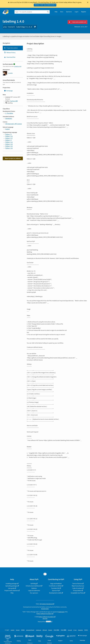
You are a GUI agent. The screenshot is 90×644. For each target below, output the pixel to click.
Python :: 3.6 (9, 148)
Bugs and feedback (56, 584)
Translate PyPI (55, 588)
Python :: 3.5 (9, 146)
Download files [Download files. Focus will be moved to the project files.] (10, 57)
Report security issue (78, 586)
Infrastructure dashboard (33, 586)
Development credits (55, 593)
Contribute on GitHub (55, 586)
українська (38, 630)
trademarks (61, 612)
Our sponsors (34, 593)
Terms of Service (77, 584)
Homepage (8, 91)
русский (70, 630)
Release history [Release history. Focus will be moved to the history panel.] (10, 53)
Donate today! (45, 609)
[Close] (88, 2)
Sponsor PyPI (56, 591)
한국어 (86, 630)
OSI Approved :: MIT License (14, 124)
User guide (11, 588)
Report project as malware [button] (13, 158)
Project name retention (11, 591)
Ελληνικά (45, 630)
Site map (45, 619)
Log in (77, 12)
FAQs (12, 593)
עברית (75, 630)
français (18, 630)
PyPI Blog (33, 584)
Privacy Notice (77, 591)
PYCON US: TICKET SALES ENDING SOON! (44, 5)
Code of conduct (77, 588)
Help (56, 12)
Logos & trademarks (34, 591)
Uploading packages (11, 586)
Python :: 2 (8, 134)
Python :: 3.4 (9, 144)
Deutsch (50, 630)
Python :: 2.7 (9, 138)
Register (84, 12)
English (8, 129)
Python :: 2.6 (9, 136)
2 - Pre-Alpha (9, 113)
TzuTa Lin (13, 101)
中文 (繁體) (64, 630)
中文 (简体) (56, 630)
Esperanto (80, 630)
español (13, 630)
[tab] (13, 48)
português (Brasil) (30, 630)
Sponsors (69, 12)
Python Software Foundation (44, 614)
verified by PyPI (18, 66)
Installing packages (11, 584)
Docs (62, 12)
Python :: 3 (8, 140)
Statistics (34, 588)
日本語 (23, 630)
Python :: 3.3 (9, 142)
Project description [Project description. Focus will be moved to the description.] (11, 48)
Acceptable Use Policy (77, 593)
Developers (9, 119)
